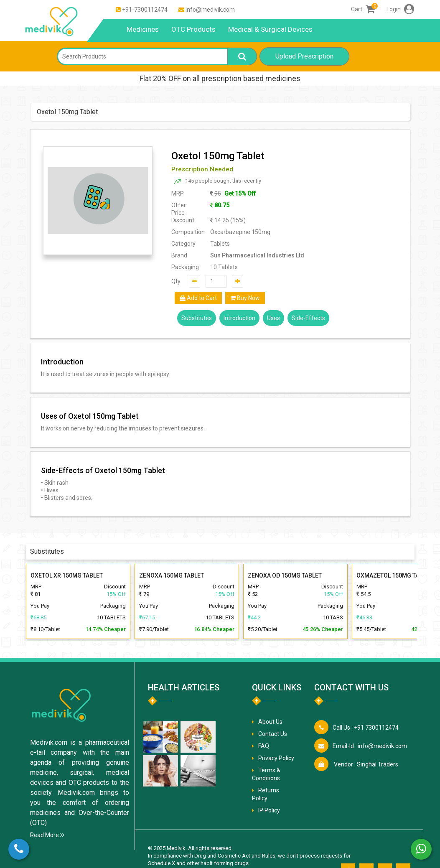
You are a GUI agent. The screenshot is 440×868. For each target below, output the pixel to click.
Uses (273, 318)
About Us (270, 722)
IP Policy (269, 810)
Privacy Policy (276, 758)
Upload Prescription (304, 56)
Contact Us (273, 734)
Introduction (239, 318)
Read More (47, 835)
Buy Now (245, 298)
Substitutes (197, 318)
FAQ (264, 746)
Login (400, 9)
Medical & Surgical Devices (270, 29)
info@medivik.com (210, 10)
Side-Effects (308, 318)
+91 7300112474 (366, 728)
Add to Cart (198, 298)
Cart (363, 9)
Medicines (143, 29)
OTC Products (193, 29)
